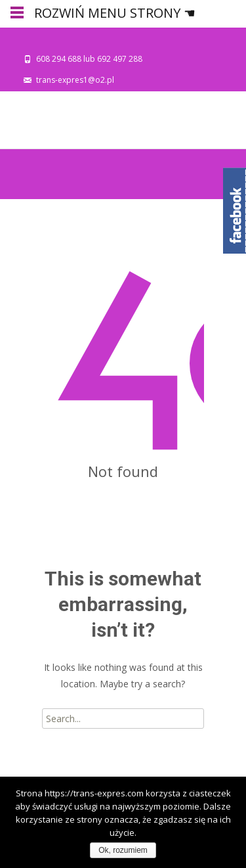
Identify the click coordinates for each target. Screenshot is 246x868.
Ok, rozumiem (123, 850)
